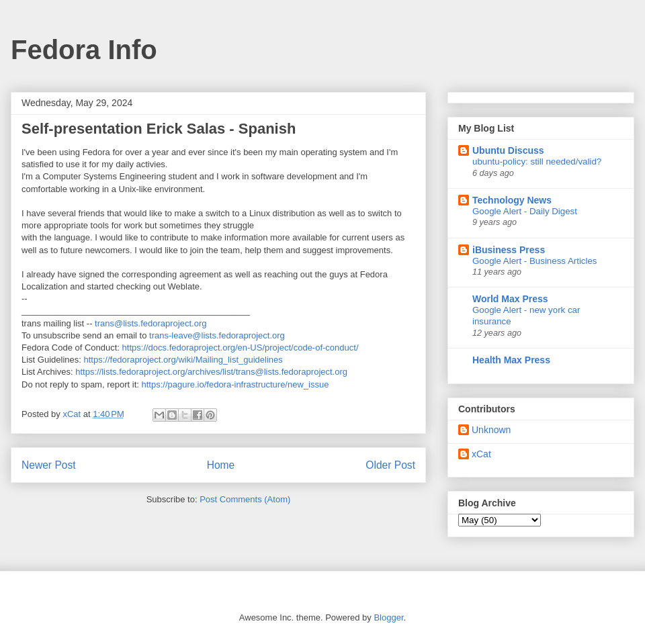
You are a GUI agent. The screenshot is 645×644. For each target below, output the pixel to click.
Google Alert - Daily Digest (525, 211)
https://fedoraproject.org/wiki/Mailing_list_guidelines (183, 360)
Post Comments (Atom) (245, 499)
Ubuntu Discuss (508, 150)
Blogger (388, 617)
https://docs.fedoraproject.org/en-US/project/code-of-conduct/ (241, 348)
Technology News (512, 200)
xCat (481, 454)
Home (221, 465)
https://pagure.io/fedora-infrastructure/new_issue (235, 384)
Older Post (390, 465)
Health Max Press (511, 360)
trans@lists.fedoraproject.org (150, 323)
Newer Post (49, 465)
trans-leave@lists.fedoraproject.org (217, 335)
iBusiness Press (509, 250)
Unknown (491, 430)
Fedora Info (84, 50)
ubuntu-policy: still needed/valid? (537, 162)
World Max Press (510, 299)
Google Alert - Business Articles (535, 261)
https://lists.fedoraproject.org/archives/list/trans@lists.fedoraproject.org (211, 372)
